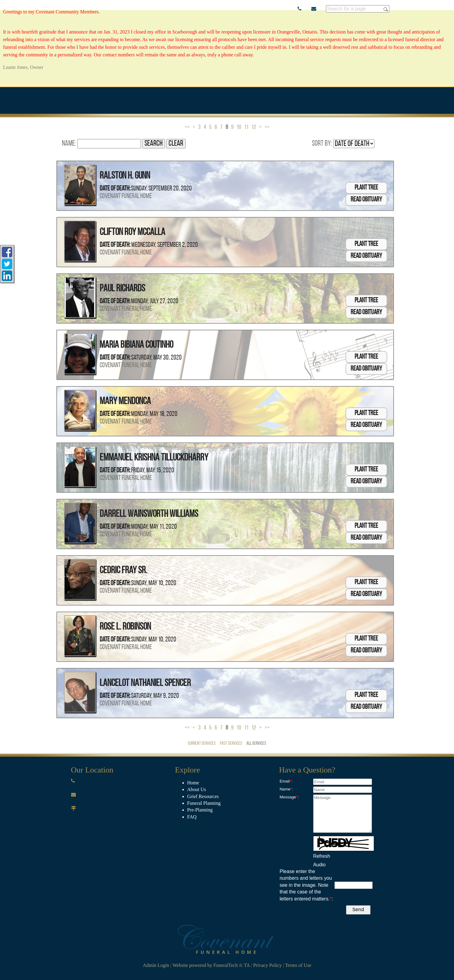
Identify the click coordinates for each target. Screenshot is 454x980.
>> (267, 127)
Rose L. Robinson (125, 627)
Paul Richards (122, 289)
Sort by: (322, 144)
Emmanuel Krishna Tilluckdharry (154, 458)
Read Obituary (366, 200)
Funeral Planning (204, 803)
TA (247, 966)
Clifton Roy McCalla (132, 233)
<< (187, 127)
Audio (319, 865)
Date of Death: (115, 189)
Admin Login (156, 966)
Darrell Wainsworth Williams (149, 514)
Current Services (202, 744)
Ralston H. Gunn (125, 176)
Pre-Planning (200, 810)
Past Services (231, 744)
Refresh (322, 856)
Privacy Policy (267, 966)
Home (193, 783)
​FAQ (192, 817)
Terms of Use (298, 966)
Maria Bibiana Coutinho (136, 345)
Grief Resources (203, 796)
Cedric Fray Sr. (123, 571)
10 (239, 127)
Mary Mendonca (125, 402)
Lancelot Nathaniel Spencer (145, 684)
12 (254, 127)
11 (246, 127)
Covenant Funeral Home (126, 196)
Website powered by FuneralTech (205, 966)
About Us (197, 789)
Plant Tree (366, 188)
